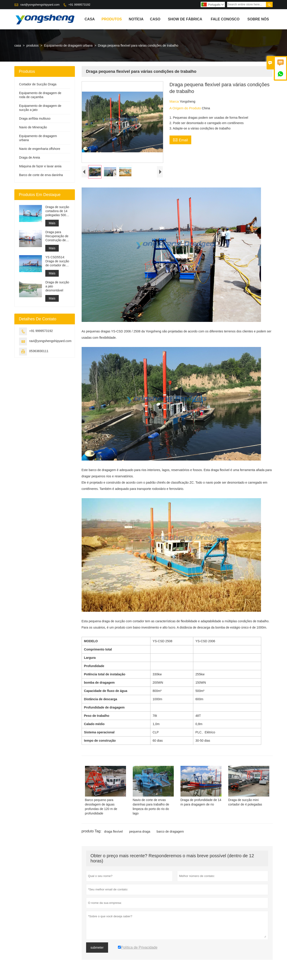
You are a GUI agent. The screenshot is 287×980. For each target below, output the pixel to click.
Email (180, 140)
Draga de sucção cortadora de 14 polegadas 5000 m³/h (57, 211)
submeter (97, 948)
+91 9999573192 (79, 5)
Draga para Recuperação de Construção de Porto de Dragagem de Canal (57, 236)
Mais (52, 223)
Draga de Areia (29, 157)
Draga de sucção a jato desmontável (57, 286)
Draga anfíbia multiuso (35, 118)
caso (155, 19)
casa (90, 19)
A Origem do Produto (186, 108)
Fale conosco (225, 19)
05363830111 (39, 351)
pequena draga (140, 831)
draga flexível (113, 831)
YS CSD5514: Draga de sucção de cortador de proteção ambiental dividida (57, 261)
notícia (136, 19)
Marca (175, 101)
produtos (112, 19)
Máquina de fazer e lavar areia (40, 166)
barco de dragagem (170, 831)
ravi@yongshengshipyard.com (40, 5)
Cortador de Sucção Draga (38, 84)
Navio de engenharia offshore (40, 149)
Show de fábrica (185, 19)
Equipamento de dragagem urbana (68, 45)
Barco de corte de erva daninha (41, 175)
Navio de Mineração (33, 127)
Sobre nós (258, 19)
